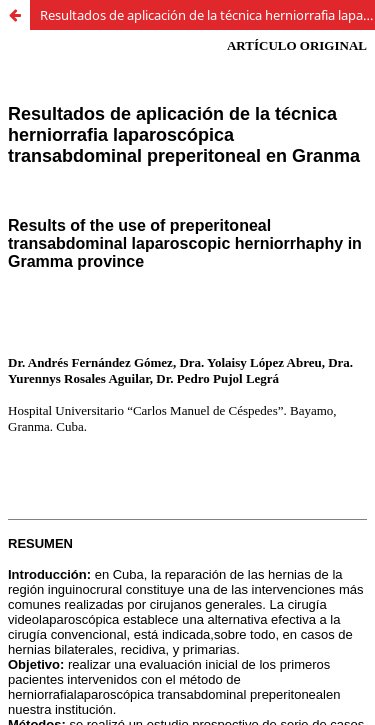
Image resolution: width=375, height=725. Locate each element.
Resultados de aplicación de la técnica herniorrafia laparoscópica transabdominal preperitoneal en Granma (207, 15)
